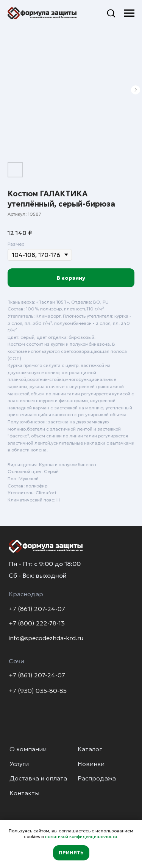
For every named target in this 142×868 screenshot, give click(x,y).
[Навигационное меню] (129, 13)
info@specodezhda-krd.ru (46, 638)
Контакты (24, 793)
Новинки (91, 764)
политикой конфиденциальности (81, 836)
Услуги (19, 764)
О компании (28, 749)
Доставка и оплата (38, 778)
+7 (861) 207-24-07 (37, 609)
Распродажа (97, 778)
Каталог (90, 749)
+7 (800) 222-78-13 (37, 623)
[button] (111, 13)
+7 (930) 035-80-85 (38, 691)
